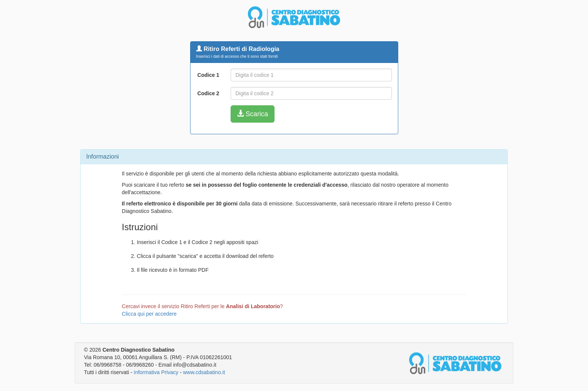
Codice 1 (208, 75)
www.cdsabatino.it (204, 372)
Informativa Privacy (156, 372)
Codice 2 (208, 93)
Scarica (253, 114)
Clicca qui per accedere (149, 314)
